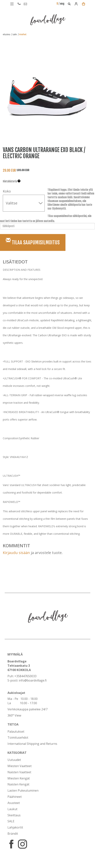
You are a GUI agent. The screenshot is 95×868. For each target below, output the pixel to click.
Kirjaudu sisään (16, 553)
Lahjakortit (15, 827)
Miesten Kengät (19, 778)
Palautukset (16, 732)
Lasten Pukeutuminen (23, 790)
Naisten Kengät (18, 784)
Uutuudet (14, 760)
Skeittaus (14, 815)
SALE (11, 821)
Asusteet (14, 803)
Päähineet (15, 797)
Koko (7, 191)
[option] (45, 87)
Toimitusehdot (18, 738)
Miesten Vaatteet (20, 766)
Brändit (13, 834)
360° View (14, 715)
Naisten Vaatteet (19, 772)
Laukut (12, 809)
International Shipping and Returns (32, 744)
